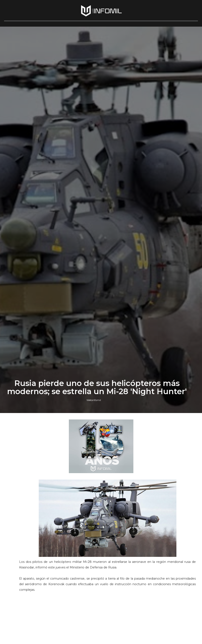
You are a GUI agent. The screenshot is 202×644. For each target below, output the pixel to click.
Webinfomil (94, 400)
